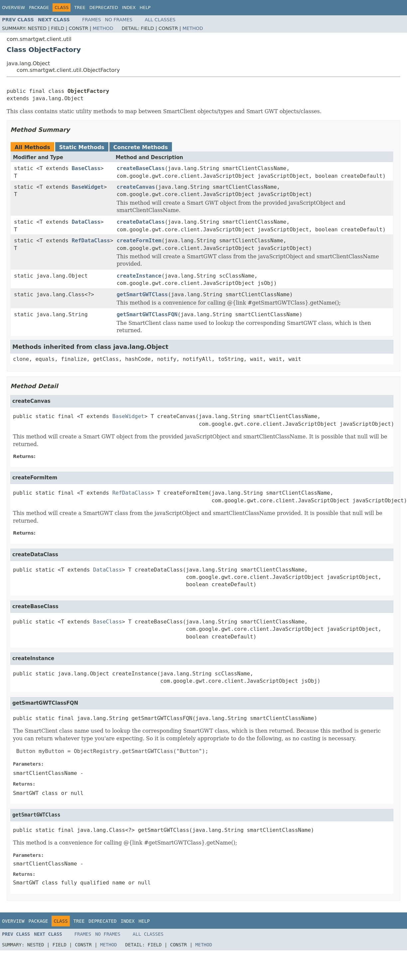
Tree (80, 7)
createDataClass (141, 222)
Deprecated (104, 7)
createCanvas (136, 187)
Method (103, 28)
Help (145, 7)
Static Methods (82, 147)
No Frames (119, 20)
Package (39, 7)
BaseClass (86, 168)
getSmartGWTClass (142, 294)
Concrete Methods (141, 147)
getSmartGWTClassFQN (147, 314)
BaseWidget (87, 187)
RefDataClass (91, 241)
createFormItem (139, 241)
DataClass (86, 222)
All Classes (160, 20)
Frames (92, 20)
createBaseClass (141, 168)
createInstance (139, 276)
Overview (13, 7)
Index (129, 7)
